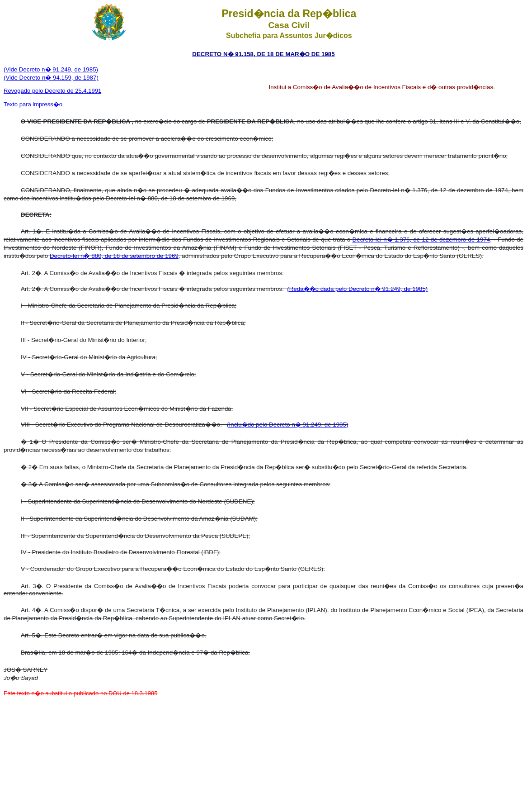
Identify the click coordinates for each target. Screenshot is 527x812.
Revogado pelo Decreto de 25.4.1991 (52, 91)
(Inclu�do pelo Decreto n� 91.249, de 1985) (287, 425)
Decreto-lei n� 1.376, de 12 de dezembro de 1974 (421, 240)
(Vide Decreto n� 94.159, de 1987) (51, 78)
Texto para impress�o (33, 104)
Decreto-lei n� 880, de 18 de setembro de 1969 (114, 256)
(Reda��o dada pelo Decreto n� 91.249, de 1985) (357, 289)
